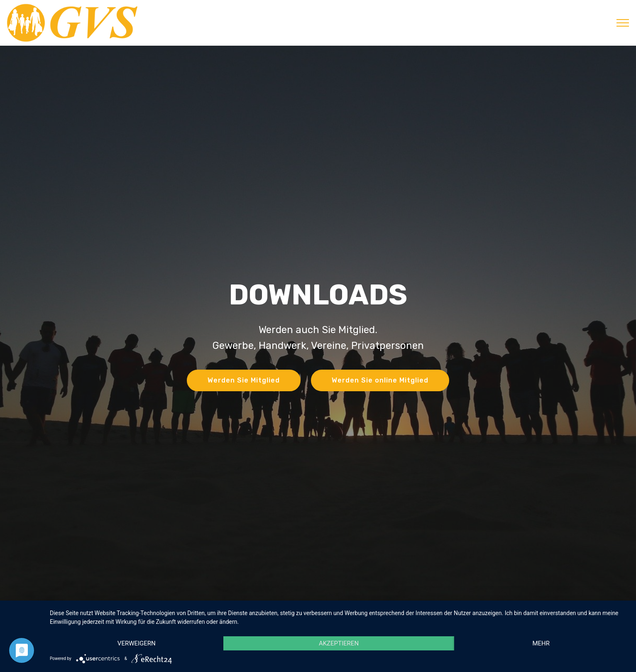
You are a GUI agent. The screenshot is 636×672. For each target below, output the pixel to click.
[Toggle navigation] (623, 23)
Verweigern (137, 643)
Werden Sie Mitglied (244, 380)
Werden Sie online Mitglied (380, 380)
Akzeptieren (339, 643)
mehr (541, 643)
